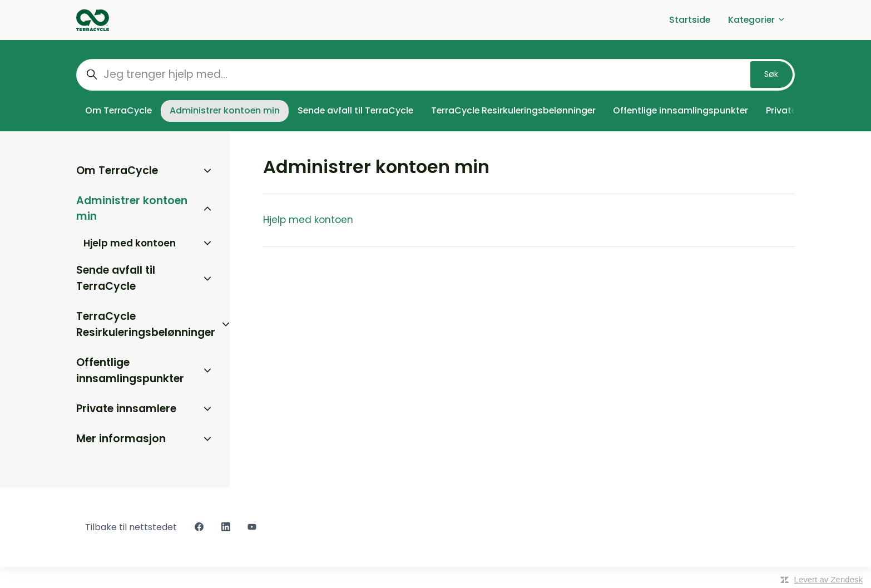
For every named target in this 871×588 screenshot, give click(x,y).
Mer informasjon (121, 439)
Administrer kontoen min (225, 110)
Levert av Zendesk (828, 579)
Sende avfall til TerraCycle (355, 110)
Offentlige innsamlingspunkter (681, 110)
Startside (690, 20)
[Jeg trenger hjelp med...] (435, 75)
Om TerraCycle (118, 110)
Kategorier (757, 20)
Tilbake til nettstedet (131, 527)
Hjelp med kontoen (308, 220)
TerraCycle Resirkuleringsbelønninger (513, 110)
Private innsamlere (126, 409)
